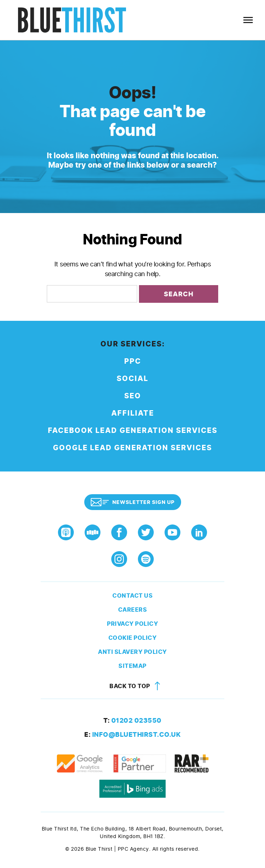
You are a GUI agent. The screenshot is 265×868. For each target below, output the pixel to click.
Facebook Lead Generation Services (133, 431)
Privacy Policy (132, 624)
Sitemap (132, 666)
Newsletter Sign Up (133, 502)
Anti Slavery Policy (132, 652)
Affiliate (133, 413)
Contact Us (132, 596)
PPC (133, 361)
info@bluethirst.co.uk (132, 735)
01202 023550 (132, 721)
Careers (133, 610)
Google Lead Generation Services (132, 448)
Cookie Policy (133, 638)
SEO (133, 396)
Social (132, 379)
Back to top (136, 686)
